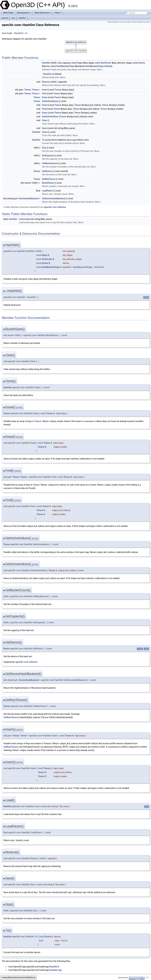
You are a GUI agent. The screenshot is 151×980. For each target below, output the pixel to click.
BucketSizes (48, 183)
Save (44, 128)
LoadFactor (47, 191)
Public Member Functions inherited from (34, 207)
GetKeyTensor (49, 179)
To (43, 140)
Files (58, 13)
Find (44, 93)
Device (142, 63)
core (13, 18)
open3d (5, 18)
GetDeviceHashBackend (54, 198)
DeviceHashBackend (29, 198)
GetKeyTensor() (11, 717)
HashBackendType (65, 66)
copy (74, 140)
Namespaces (24, 13)
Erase (45, 97)
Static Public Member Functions (139, 22)
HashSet (22, 18)
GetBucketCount (50, 163)
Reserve (46, 82)
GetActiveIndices (50, 101)
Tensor (28, 90)
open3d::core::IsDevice (55, 207)
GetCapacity (48, 156)
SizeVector (106, 63)
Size (44, 148)
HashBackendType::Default (99, 66)
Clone (45, 132)
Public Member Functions (117, 22)
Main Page (8, 13)
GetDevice (47, 171)
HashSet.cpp (55, 970)
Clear (44, 120)
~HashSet (47, 74)
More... (100, 70)
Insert (45, 90)
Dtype (80, 63)
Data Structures (43, 13)
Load (21, 219)
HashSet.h (21, 33)
